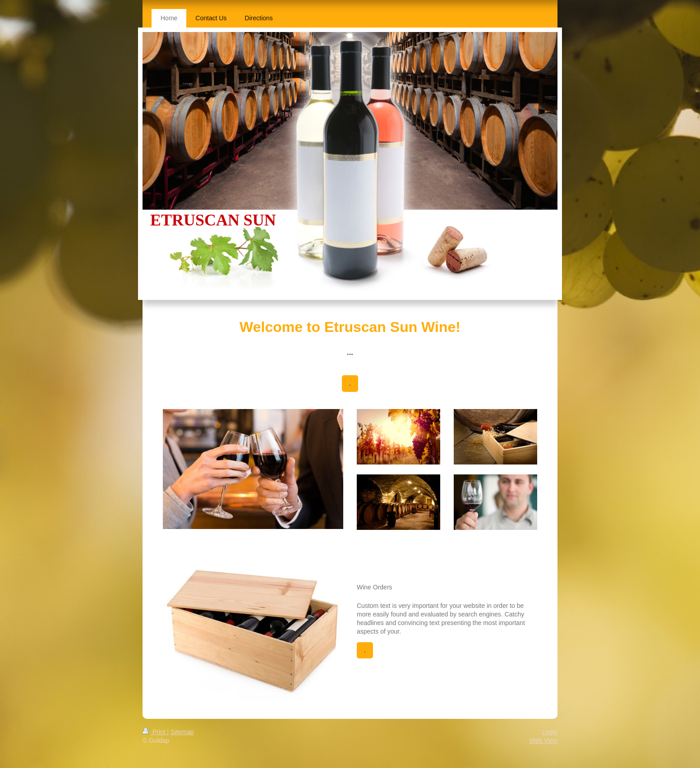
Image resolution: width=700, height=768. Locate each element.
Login (550, 732)
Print (155, 732)
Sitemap (182, 732)
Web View (543, 740)
